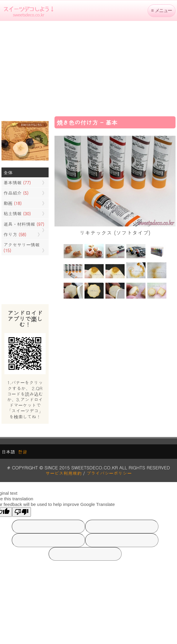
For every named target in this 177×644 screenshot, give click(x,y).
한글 (23, 452)
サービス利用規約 (63, 473)
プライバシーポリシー (109, 473)
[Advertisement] (89, 68)
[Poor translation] (21, 512)
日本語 (8, 452)
